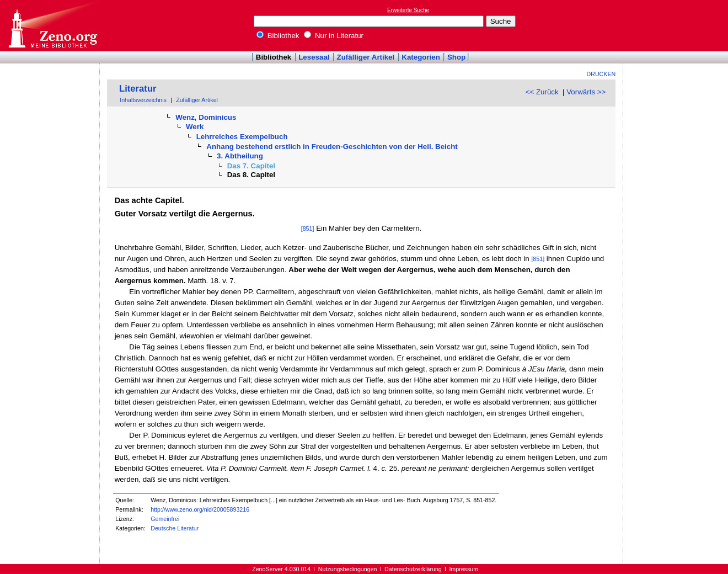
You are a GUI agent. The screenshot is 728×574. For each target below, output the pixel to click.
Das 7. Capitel (251, 166)
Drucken (601, 74)
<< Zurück (542, 92)
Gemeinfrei (165, 519)
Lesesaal (314, 57)
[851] (308, 228)
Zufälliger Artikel (366, 57)
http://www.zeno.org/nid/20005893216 (200, 509)
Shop (456, 57)
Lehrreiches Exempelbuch (242, 137)
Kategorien (421, 57)
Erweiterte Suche (408, 10)
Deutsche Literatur (175, 528)
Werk (195, 127)
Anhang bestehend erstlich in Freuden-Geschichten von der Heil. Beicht (332, 147)
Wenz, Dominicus (206, 117)
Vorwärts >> (586, 92)
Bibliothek (278, 36)
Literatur (138, 89)
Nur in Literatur (334, 36)
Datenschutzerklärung (413, 569)
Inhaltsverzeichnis (143, 100)
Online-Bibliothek (52, 26)
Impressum (464, 569)
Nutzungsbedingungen (348, 569)
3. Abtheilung (240, 156)
